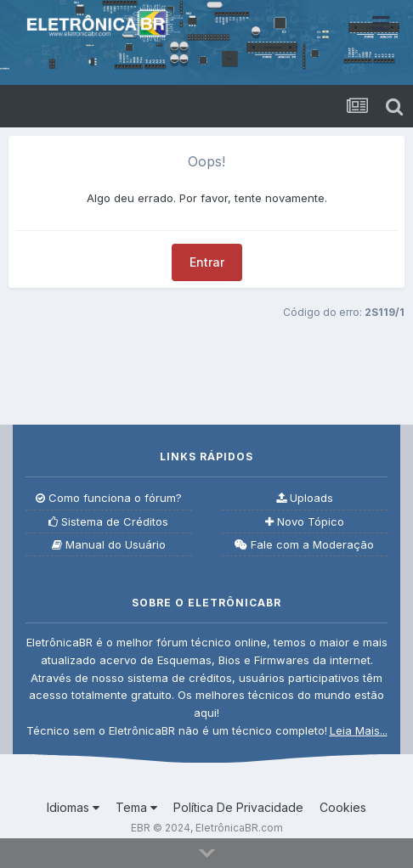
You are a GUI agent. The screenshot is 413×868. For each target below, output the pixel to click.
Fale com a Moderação (304, 545)
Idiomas (73, 807)
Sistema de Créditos (108, 522)
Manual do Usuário (109, 545)
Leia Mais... (359, 730)
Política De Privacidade (238, 807)
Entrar (207, 262)
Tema (136, 807)
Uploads (305, 498)
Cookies (343, 807)
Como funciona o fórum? (109, 498)
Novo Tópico (305, 522)
